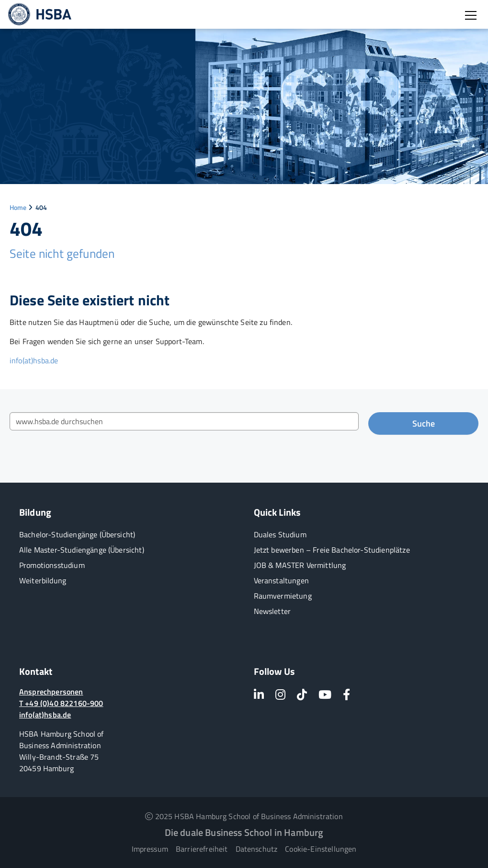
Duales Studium (280, 534)
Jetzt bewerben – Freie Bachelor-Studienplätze (332, 550)
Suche (424, 423)
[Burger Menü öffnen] (471, 15)
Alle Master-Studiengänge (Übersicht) (82, 550)
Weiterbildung (43, 580)
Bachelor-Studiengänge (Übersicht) (77, 534)
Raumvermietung (283, 596)
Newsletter (272, 611)
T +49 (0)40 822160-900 (61, 703)
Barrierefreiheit (202, 849)
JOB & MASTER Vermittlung (300, 565)
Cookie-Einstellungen (321, 849)
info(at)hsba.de (34, 360)
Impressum (150, 849)
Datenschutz (257, 849)
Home (18, 207)
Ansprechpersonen (51, 692)
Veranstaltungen (281, 580)
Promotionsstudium (52, 565)
